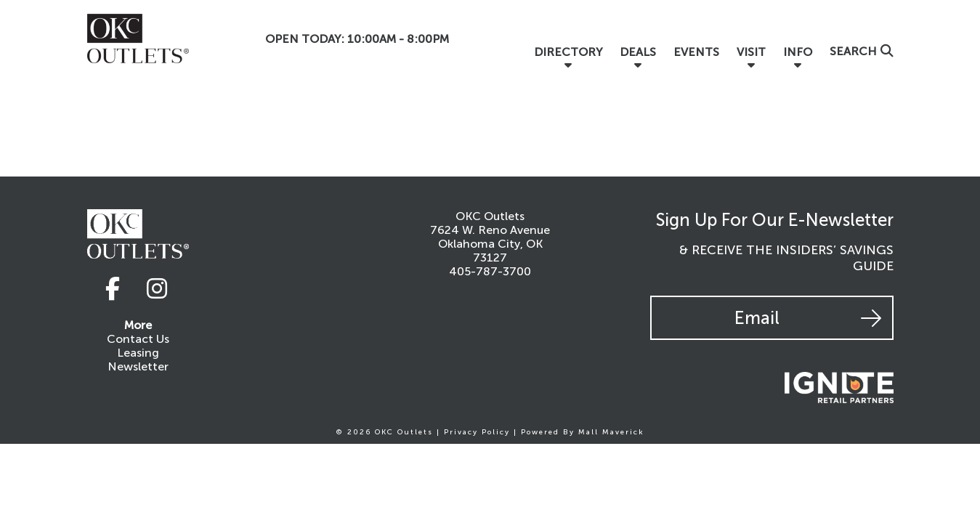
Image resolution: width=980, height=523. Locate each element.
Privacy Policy (477, 432)
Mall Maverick (611, 432)
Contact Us (138, 339)
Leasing (138, 353)
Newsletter (138, 366)
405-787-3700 (490, 271)
